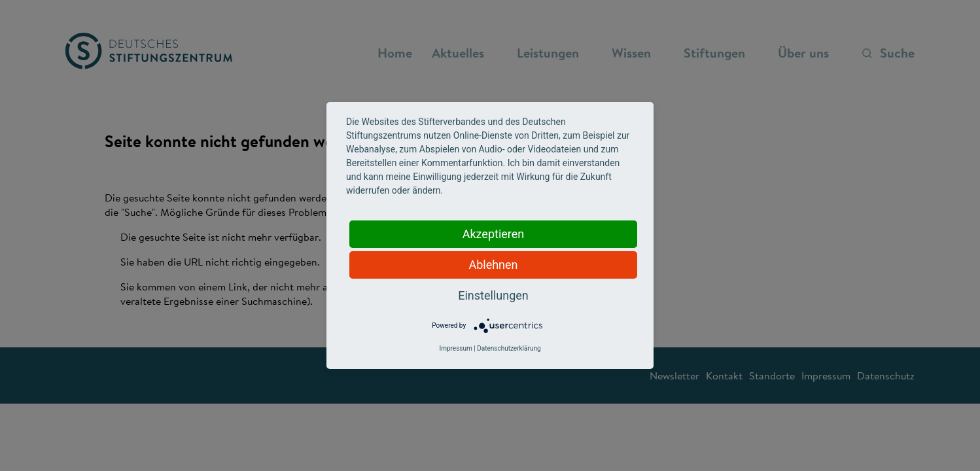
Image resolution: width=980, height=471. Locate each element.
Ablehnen (493, 265)
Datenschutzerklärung (509, 348)
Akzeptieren (494, 234)
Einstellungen (493, 295)
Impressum (455, 348)
